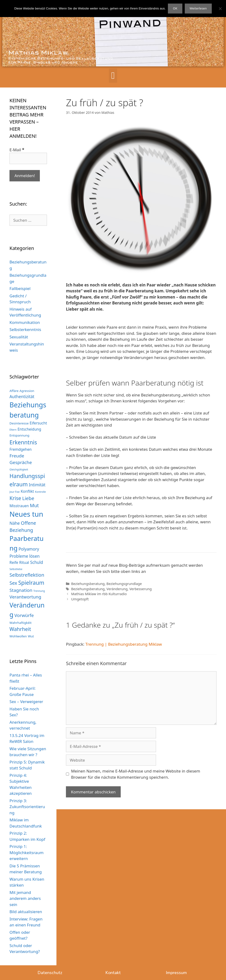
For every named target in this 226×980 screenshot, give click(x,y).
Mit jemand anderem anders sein (25, 898)
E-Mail (17, 150)
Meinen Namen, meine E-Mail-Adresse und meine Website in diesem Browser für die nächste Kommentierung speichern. (136, 774)
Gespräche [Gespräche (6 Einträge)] (21, 462)
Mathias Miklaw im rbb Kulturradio (99, 594)
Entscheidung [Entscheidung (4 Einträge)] (29, 429)
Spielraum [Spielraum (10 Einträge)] (31, 583)
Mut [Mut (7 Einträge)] (34, 505)
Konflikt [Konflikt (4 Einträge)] (27, 491)
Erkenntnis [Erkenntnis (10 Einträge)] (23, 442)
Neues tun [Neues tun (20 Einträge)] (26, 514)
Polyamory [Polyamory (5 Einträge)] (29, 549)
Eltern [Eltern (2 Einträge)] (13, 430)
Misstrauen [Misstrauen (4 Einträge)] (19, 506)
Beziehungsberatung (88, 584)
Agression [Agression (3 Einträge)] (27, 391)
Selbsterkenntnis (25, 329)
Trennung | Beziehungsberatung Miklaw (124, 644)
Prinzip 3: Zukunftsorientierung (27, 807)
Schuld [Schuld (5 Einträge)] (37, 562)
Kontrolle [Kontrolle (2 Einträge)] (41, 492)
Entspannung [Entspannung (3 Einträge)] (19, 435)
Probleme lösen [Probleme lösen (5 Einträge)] (25, 556)
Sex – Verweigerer (26, 702)
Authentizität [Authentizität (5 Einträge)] (22, 396)
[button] (113, 76)
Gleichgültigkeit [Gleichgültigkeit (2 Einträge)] (19, 469)
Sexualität (19, 337)
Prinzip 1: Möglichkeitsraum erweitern (27, 852)
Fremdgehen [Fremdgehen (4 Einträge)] (21, 449)
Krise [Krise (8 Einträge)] (15, 498)
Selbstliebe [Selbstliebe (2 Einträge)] (16, 569)
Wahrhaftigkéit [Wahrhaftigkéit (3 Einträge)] (21, 623)
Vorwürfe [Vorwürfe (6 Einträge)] (24, 615)
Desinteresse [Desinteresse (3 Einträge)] (19, 423)
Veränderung (117, 589)
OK (175, 8)
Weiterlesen (198, 8)
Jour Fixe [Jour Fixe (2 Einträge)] (15, 492)
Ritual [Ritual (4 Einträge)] (24, 562)
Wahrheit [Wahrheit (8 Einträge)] (20, 629)
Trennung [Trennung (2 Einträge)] (39, 591)
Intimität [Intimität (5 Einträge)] (37, 485)
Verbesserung (140, 589)
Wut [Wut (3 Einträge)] (31, 636)
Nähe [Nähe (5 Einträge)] (15, 523)
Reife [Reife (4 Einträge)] (14, 562)
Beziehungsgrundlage (124, 584)
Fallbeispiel (20, 288)
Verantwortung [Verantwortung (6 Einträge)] (25, 597)
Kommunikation (25, 322)
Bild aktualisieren (26, 912)
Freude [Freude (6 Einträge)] (17, 456)
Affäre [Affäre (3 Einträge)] (14, 391)
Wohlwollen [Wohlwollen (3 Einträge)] (18, 636)
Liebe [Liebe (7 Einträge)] (28, 498)
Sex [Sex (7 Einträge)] (13, 583)
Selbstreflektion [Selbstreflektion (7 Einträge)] (27, 575)
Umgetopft (80, 599)
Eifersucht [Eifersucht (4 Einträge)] (38, 423)
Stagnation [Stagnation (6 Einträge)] (21, 590)
